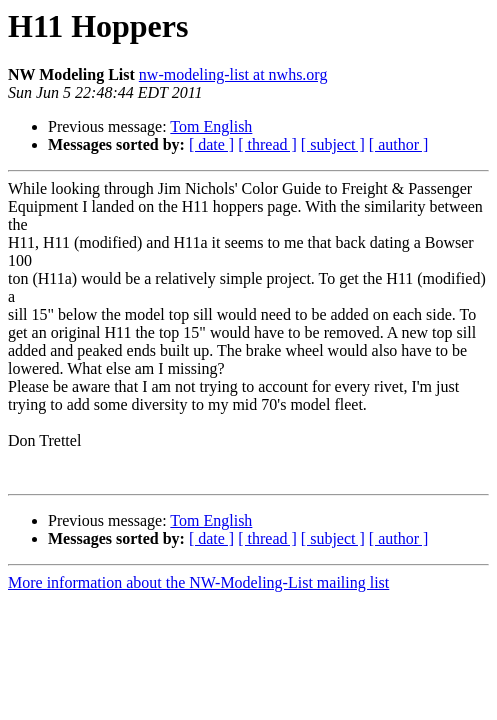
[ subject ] (333, 144)
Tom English (211, 126)
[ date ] (211, 144)
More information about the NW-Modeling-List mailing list (198, 582)
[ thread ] (267, 144)
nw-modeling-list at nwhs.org (233, 74)
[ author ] (399, 144)
